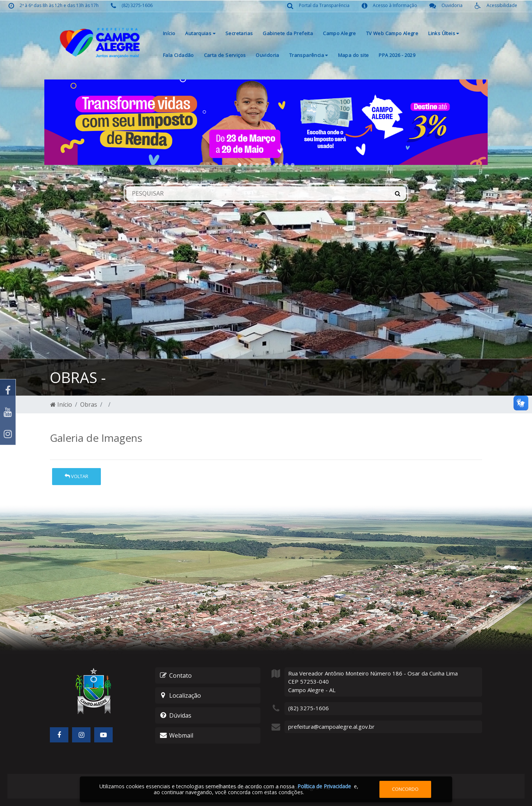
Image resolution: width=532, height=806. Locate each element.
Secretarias (239, 33)
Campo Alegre (340, 33)
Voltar (76, 476)
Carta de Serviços (225, 55)
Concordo (405, 789)
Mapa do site (354, 55)
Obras (89, 404)
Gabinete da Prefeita (288, 33)
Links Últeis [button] (444, 33)
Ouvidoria (267, 55)
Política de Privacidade (324, 786)
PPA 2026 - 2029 (397, 55)
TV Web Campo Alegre (392, 33)
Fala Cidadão (178, 55)
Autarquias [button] (200, 33)
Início (169, 33)
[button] (78, 122)
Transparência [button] (309, 55)
